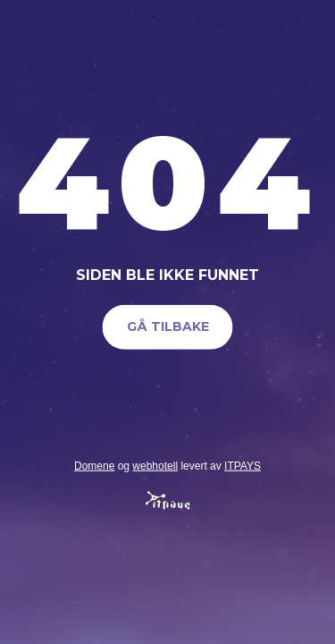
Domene (94, 465)
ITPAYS (243, 465)
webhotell (155, 465)
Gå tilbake (168, 326)
